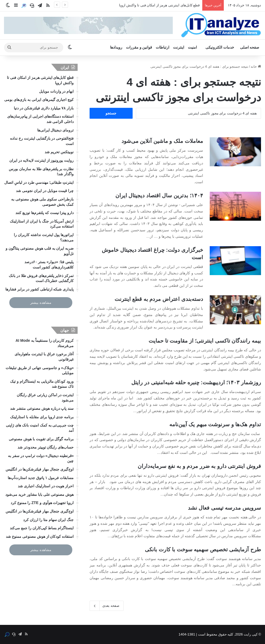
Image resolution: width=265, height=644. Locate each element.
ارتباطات (163, 47)
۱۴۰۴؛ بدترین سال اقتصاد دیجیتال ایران (159, 195)
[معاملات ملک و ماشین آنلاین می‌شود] (235, 152)
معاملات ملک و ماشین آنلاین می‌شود (162, 141)
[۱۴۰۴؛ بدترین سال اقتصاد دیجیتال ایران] (235, 206)
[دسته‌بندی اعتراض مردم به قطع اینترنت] (235, 310)
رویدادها (116, 47)
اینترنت (179, 47)
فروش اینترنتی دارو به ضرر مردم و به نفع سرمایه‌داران (199, 466)
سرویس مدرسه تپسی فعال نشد (224, 508)
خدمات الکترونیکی (220, 47)
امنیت (192, 47)
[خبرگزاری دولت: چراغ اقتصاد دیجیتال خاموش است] (235, 261)
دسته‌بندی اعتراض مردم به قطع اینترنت (159, 299)
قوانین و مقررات (139, 47)
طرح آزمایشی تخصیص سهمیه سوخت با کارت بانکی (203, 549)
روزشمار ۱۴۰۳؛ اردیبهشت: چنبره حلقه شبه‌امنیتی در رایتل (196, 382)
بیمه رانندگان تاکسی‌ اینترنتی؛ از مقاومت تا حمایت (205, 341)
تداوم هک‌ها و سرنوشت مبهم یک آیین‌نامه (215, 424)
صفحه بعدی (107, 606)
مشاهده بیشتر (41, 303)
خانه (256, 67)
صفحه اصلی (250, 47)
